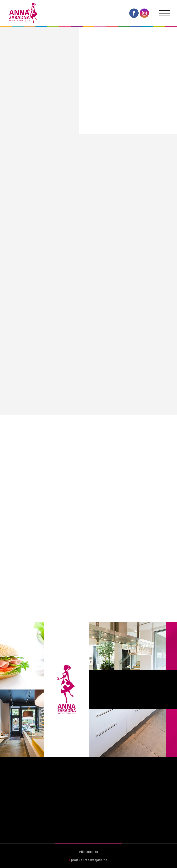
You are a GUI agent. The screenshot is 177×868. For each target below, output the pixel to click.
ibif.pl (104, 860)
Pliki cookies (89, 852)
